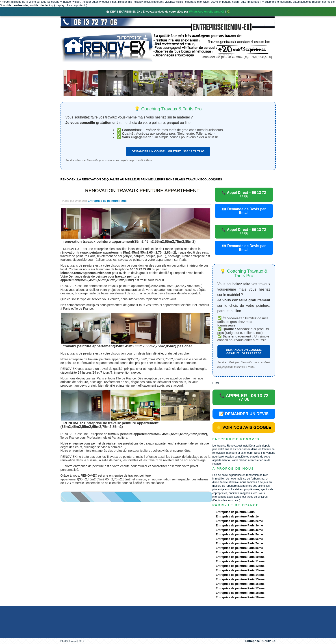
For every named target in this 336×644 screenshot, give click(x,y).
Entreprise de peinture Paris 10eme (240, 557)
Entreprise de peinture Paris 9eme (239, 552)
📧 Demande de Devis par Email (244, 211)
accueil (72, 66)
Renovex (97, 66)
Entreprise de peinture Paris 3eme (239, 525)
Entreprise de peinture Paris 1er (238, 516)
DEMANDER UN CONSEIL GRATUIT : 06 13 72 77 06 (244, 352)
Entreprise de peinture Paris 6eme (239, 539)
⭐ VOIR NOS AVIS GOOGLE (244, 427)
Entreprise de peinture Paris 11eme (240, 561)
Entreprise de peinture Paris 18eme (240, 593)
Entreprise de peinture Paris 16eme (240, 584)
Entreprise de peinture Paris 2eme (239, 521)
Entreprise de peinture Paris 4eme (239, 530)
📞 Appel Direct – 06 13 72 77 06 (244, 194)
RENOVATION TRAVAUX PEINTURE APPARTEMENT (142, 190)
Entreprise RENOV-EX (260, 641)
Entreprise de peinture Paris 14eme (240, 575)
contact (234, 66)
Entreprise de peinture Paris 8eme (239, 548)
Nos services (125, 66)
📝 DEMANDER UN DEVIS (244, 414)
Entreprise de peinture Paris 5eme (239, 534)
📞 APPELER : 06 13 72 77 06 (244, 397)
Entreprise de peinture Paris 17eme (240, 588)
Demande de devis (201, 66)
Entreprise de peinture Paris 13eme (240, 570)
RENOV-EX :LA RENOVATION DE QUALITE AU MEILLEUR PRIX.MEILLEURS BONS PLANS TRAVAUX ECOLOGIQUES (141, 179)
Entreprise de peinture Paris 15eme (240, 579)
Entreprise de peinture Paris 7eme (239, 543)
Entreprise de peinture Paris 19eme (240, 597)
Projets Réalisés (161, 66)
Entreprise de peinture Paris (107, 201)
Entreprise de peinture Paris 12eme (240, 566)
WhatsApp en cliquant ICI (207, 12)
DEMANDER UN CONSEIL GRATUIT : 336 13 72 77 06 (168, 151)
